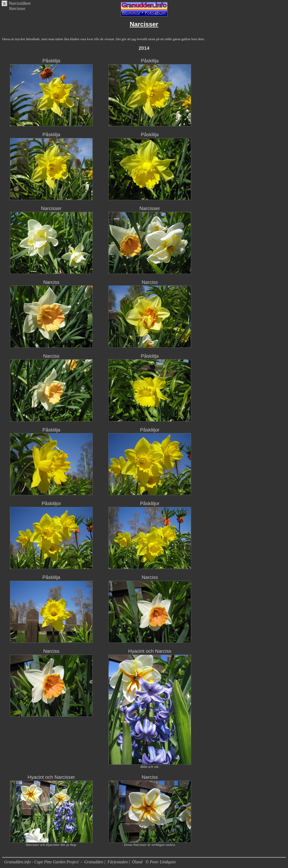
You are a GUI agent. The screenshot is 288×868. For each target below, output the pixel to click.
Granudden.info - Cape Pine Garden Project (42, 862)
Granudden (94, 862)
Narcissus (17, 8)
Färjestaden (118, 862)
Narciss (51, 282)
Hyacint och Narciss (150, 651)
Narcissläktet (20, 3)
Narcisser (51, 208)
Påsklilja (51, 61)
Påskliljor (150, 430)
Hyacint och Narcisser (51, 777)
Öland (137, 862)
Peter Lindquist (163, 862)
